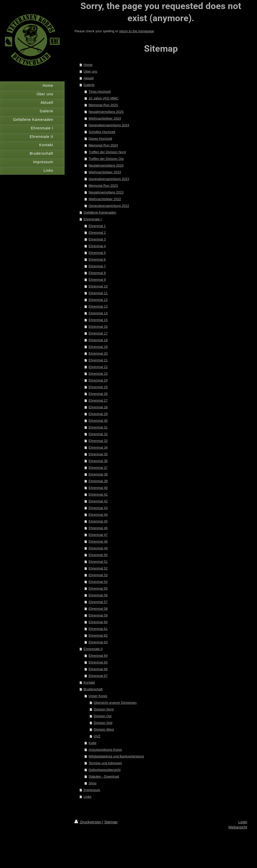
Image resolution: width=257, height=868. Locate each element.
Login (243, 822)
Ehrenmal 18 (98, 340)
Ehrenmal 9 (97, 280)
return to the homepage (137, 31)
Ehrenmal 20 (98, 353)
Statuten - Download (104, 776)
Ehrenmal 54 (98, 582)
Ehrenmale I (93, 219)
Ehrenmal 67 (98, 676)
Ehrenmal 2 (97, 233)
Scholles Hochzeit (102, 132)
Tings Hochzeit (100, 92)
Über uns (90, 71)
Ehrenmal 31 (98, 427)
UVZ (97, 736)
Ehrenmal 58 (98, 609)
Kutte (93, 743)
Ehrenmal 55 (98, 588)
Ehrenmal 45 (98, 521)
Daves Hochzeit (100, 139)
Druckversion (88, 822)
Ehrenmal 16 (98, 327)
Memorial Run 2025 (103, 105)
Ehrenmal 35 (98, 454)
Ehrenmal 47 (98, 535)
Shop (93, 783)
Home (88, 65)
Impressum (92, 790)
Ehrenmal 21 (98, 360)
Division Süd (103, 723)
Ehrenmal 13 (98, 306)
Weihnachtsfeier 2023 (105, 172)
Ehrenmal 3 (97, 239)
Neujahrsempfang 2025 (106, 112)
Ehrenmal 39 (98, 481)
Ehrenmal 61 (98, 629)
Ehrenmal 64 (98, 656)
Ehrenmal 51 (98, 562)
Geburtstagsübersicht (105, 770)
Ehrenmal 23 (98, 374)
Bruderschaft (93, 689)
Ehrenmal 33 (98, 441)
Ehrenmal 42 (98, 501)
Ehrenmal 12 (98, 300)
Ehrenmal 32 (98, 434)
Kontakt (89, 682)
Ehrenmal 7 (97, 266)
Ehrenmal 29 (98, 414)
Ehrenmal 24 (98, 380)
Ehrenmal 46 (98, 528)
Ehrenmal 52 (98, 568)
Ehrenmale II (93, 649)
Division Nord (104, 709)
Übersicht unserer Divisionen (115, 703)
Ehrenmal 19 (98, 347)
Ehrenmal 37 (98, 468)
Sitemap (111, 822)
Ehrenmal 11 (98, 293)
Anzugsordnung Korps (105, 750)
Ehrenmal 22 (98, 367)
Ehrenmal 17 (98, 333)
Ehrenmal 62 (98, 635)
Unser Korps (98, 696)
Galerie (89, 85)
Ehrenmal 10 (98, 286)
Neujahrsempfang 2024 (106, 165)
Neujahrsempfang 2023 (106, 192)
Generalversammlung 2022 (109, 206)
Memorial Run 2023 (103, 186)
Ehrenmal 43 (98, 508)
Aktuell (89, 78)
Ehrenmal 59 (98, 615)
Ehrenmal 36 (98, 461)
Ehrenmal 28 (98, 407)
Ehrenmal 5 (97, 253)
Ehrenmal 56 (98, 595)
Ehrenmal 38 (98, 474)
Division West (104, 729)
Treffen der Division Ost (106, 159)
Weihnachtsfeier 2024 (105, 118)
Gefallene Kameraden (100, 212)
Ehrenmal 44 (98, 515)
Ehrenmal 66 (98, 669)
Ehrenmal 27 (98, 400)
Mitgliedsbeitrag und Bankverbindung (116, 756)
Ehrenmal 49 (98, 548)
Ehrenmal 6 (97, 259)
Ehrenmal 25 (98, 387)
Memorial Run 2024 (103, 145)
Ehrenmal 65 (98, 662)
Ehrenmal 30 (98, 421)
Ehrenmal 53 (98, 575)
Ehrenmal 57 (98, 602)
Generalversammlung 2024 (109, 125)
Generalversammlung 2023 (109, 179)
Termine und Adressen (105, 763)
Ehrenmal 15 (98, 320)
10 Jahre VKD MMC (104, 98)
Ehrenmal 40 (98, 488)
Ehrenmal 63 (98, 642)
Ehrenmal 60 (98, 622)
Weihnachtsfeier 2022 (105, 199)
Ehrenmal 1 (97, 226)
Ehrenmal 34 (98, 447)
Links (87, 797)
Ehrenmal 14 (98, 313)
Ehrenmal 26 (98, 394)
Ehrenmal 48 (98, 541)
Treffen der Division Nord (107, 152)
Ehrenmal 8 (97, 273)
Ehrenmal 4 (97, 246)
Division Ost (103, 716)
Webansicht (238, 827)
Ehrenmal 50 (98, 555)
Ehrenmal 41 (98, 494)
